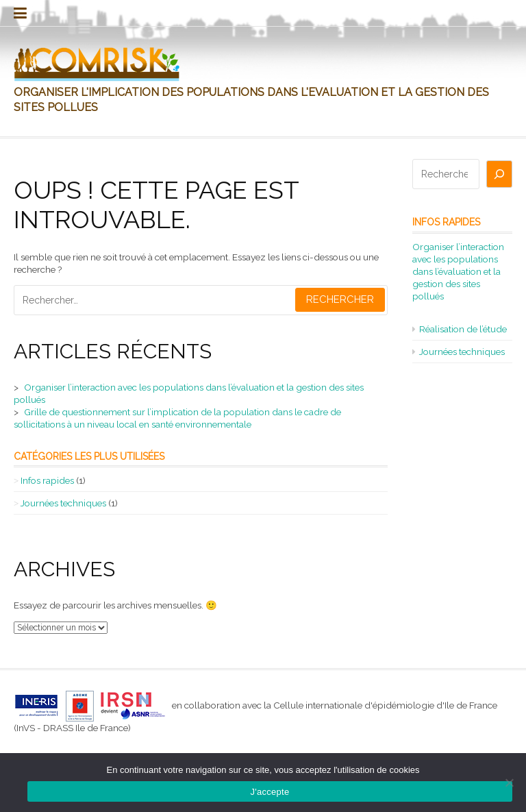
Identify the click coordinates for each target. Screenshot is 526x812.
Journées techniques (63, 503)
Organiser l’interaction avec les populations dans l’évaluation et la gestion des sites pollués (458, 271)
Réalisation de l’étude (463, 329)
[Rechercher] (499, 174)
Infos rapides (47, 480)
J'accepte (270, 792)
